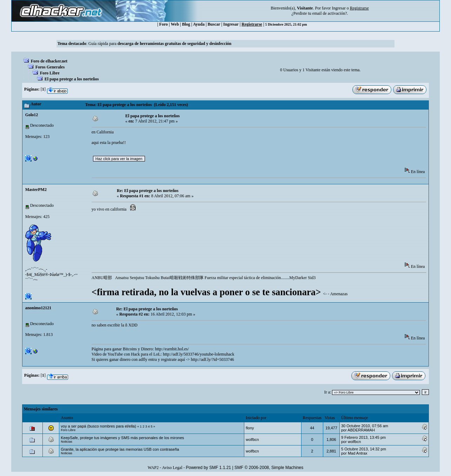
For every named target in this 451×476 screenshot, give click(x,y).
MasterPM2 (36, 190)
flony (250, 428)
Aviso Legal (172, 468)
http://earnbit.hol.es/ (172, 349)
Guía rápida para (160, 44)
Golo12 (32, 115)
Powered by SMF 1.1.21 (209, 468)
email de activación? (330, 13)
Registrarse (252, 24)
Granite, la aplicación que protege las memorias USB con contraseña (120, 449)
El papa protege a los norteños (72, 79)
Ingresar (339, 8)
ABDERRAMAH (361, 430)
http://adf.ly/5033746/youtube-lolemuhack (199, 354)
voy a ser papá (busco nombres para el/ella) (98, 426)
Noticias (67, 442)
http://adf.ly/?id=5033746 (213, 359)
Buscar (214, 24)
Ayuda (199, 24)
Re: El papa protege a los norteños (148, 191)
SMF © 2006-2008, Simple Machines (269, 468)
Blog (186, 24)
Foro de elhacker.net (49, 61)
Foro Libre (50, 73)
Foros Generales (50, 67)
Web (175, 24)
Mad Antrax (358, 453)
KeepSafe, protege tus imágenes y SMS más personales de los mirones (122, 438)
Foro (164, 24)
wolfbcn (252, 439)
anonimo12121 (38, 308)
